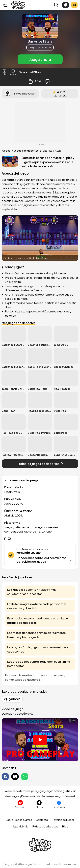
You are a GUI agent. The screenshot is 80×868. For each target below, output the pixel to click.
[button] (40, 39)
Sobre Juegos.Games (19, 820)
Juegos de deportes (40, 47)
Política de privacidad (45, 826)
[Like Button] (31, 81)
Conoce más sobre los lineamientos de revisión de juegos (44, 560)
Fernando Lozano (29, 553)
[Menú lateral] (5, 5)
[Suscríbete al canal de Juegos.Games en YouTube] (20, 804)
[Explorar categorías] (65, 5)
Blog (65, 826)
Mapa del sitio (20, 826)
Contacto (42, 820)
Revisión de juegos (63, 820)
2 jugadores (12, 699)
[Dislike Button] (48, 81)
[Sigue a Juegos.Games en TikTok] (39, 804)
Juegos (6, 151)
